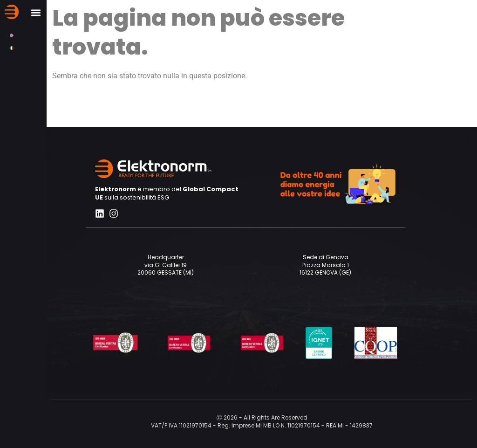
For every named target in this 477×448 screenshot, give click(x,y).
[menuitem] (12, 35)
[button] (36, 12)
